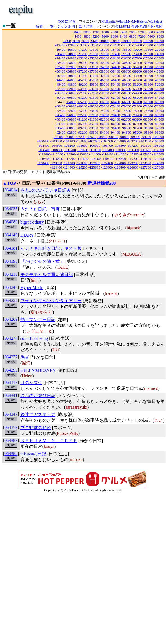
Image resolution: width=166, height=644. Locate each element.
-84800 (71, 124)
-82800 (126, 119)
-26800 (126, 58)
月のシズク (31, 383)
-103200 (132, 141)
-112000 (158, 150)
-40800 (71, 76)
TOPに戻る (67, 21)
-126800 (132, 167)
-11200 (137, 41)
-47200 (137, 80)
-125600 (94, 167)
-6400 (123, 36)
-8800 (76, 41)
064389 (11, 453)
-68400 (60, 106)
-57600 (93, 93)
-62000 (104, 98)
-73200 (82, 111)
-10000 (104, 41)
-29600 (93, 63)
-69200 (82, 106)
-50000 (104, 84)
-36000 (159, 67)
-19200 (137, 50)
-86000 (104, 124)
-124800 (69, 167)
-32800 (71, 67)
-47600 (148, 80)
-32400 (60, 67)
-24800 (71, 58)
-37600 (93, 71)
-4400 (77, 36)
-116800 (57, 159)
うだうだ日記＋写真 (40, 209)
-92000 (159, 128)
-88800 (71, 128)
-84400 (60, 124)
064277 (11, 357)
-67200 (137, 102)
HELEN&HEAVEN (38, 370)
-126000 (107, 167)
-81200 (82, 119)
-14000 (104, 45)
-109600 (83, 150)
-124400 (56, 167)
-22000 (104, 54)
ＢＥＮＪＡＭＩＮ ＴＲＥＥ (49, 441)
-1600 (105, 32)
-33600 (93, 67)
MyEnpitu (109, 21)
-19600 (148, 50)
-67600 (148, 102)
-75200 (137, 111)
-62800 (126, 98)
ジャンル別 (66, 26)
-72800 (71, 111)
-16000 (159, 45)
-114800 (120, 154)
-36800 (71, 71)
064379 (11, 427)
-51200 (137, 84)
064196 (11, 261)
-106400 (107, 146)
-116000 (158, 154)
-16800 (71, 50)
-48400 (60, 84)
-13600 (93, 45)
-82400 (115, 119)
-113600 (82, 154)
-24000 (159, 54)
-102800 (120, 141)
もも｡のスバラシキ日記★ (46, 190)
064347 (11, 414)
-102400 (107, 141)
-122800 (120, 163)
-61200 (82, 98)
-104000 (158, 141)
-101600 (81, 141)
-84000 (159, 119)
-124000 (158, 163)
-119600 (145, 159)
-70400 (115, 106)
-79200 (137, 115)
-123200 (132, 163)
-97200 (80, 137)
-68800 (71, 106)
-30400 (115, 63)
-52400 (60, 89)
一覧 (50, 26)
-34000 (104, 67)
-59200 (137, 93)
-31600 (148, 63)
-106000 (94, 146)
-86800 (126, 124)
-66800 (126, 102)
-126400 (120, 167)
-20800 (71, 54)
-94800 (126, 132)
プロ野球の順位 (36, 428)
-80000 (159, 115)
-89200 (82, 128)
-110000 (95, 150)
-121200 (69, 163)
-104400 (43, 146)
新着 (39, 26)
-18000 (104, 50)
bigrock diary (32, 222)
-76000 (159, 111)
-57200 (82, 93)
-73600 (93, 111)
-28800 (71, 63)
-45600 (93, 80)
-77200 (82, 115)
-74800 (126, 111)
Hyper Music (32, 288)
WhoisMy (124, 21)
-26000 (104, 58)
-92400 (60, 132)
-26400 (115, 58)
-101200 (69, 141)
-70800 (126, 106)
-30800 (126, 63)
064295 (11, 370)
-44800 (71, 80)
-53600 (93, 89)
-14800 (126, 45)
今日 (119, 26)
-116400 (45, 159)
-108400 (44, 150)
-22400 (115, 54)
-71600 (148, 106)
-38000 (104, 71)
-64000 (159, 98)
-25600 (93, 58)
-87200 (137, 124)
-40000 (159, 71)
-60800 (71, 98)
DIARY (27, 235)
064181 (11, 248)
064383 (11, 440)
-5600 (105, 36)
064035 (11, 209)
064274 (11, 338)
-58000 (104, 93)
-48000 (159, 80)
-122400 (107, 163)
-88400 (60, 128)
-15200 (137, 45)
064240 (11, 287)
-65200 (82, 102)
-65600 (93, 102)
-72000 (159, 106)
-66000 (104, 102)
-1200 (96, 32)
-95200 (137, 132)
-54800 (126, 89)
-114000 (95, 154)
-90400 (115, 128)
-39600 (148, 71)
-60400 (60, 98)
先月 (159, 26)
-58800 (126, 93)
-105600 (81, 146)
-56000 (159, 89)
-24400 (60, 58)
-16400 (60, 50)
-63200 (137, 98)
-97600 (91, 137)
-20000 (159, 50)
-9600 (94, 41)
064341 (11, 395)
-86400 (115, 124)
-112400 (45, 154)
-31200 (137, 63)
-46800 (126, 80)
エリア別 (85, 26)
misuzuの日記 (33, 454)
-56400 (60, 93)
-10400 (115, 41)
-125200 (81, 167)
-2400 (123, 32)
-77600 (93, 115)
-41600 (93, 76)
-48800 (71, 84)
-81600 (93, 119)
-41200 (82, 76)
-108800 (57, 150)
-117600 (82, 159)
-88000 (159, 124)
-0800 (86, 32)
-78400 (115, 115)
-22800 (126, 54)
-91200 (137, 128)
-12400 (60, 45)
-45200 (82, 80)
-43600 (148, 76)
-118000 (95, 159)
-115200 (133, 154)
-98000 (102, 137)
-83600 (148, 119)
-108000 (158, 146)
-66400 (115, 102)
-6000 (114, 36)
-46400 (115, 80)
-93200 (82, 132)
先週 (143, 26)
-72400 (60, 111)
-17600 (93, 50)
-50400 (115, 84)
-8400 (67, 41)
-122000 (94, 163)
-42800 (126, 76)
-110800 (121, 150)
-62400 (115, 98)
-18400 (115, 50)
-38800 (126, 71)
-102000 (94, 141)
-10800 (126, 41)
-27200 (137, 58)
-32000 (159, 63)
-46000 (104, 80)
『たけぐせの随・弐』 (42, 261)
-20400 (60, 54)
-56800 (71, 93)
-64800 (71, 102)
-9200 (85, 41)
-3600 (150, 32)
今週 (135, 26)
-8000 (160, 36)
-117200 (70, 159)
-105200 (69, 146)
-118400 (107, 159)
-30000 (104, 63)
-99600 (146, 137)
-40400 (60, 76)
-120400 (43, 163)
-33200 (82, 67)
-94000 (104, 132)
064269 (11, 319)
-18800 (126, 50)
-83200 (137, 119)
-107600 (145, 146)
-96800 (69, 137)
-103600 (145, 141)
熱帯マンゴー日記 (38, 320)
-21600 (93, 54)
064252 (11, 300)
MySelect (155, 21)
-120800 (56, 163)
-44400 (60, 80)
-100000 (158, 137)
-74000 (104, 111)
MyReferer (140, 21)
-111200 (133, 150)
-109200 (70, 150)
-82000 (104, 119)
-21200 (82, 54)
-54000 (104, 89)
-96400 (59, 137)
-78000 (104, 115)
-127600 (158, 167)
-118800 (120, 159)
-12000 (159, 41)
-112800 (57, 154)
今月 (150, 26)
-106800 (120, 146)
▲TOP (9, 183)
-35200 (137, 67)
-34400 (115, 67)
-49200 (82, 84)
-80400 (60, 119)
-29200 (82, 63)
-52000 (159, 84)
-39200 (137, 71)
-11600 (148, 41)
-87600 (148, 124)
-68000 (159, 102)
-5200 (96, 36)
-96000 (159, 132)
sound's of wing (34, 338)
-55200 (137, 89)
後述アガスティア (38, 414)
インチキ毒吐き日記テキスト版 (51, 248)
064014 (11, 190)
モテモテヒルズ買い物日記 (47, 275)
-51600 (148, 84)
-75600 (148, 111)
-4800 (86, 36)
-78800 (126, 115)
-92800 (71, 132)
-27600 (148, 58)
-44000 (159, 76)
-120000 (158, 159)
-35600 (148, 67)
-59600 (148, 93)
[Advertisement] (93, 10)
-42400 (115, 76)
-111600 (146, 150)
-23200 (137, 54)
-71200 (137, 106)
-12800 (71, 45)
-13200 (82, 45)
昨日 (127, 26)
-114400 (108, 154)
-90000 (104, 128)
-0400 (77, 32)
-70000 (104, 106)
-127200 (145, 167)
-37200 (82, 71)
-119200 (133, 159)
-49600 (93, 84)
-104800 (56, 146)
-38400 (115, 71)
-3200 (141, 32)
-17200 (82, 50)
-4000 (160, 32)
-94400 (115, 132)
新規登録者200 (102, 183)
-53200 (82, 89)
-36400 (60, 71)
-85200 (82, 124)
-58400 (115, 93)
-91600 (148, 128)
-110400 (108, 150)
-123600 (145, 163)
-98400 (113, 137)
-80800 (71, 119)
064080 (11, 222)
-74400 (115, 111)
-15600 (148, 45)
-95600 (148, 132)
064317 (11, 382)
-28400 (60, 63)
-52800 (71, 89)
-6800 (132, 36)
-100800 (56, 141)
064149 (11, 235)
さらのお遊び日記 (38, 396)
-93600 (93, 132)
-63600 (148, 98)
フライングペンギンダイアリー (51, 301)
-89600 (93, 128)
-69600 (93, 106)
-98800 (124, 137)
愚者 (25, 357)
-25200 (82, 58)
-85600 (93, 124)
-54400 (115, 89)
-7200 (141, 36)
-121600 (81, 163)
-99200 (135, 137)
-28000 (159, 58)
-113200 (70, 154)
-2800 (132, 32)
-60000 (159, 93)
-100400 (43, 141)
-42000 (104, 76)
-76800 (71, 115)
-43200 (137, 76)
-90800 (126, 128)
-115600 (145, 154)
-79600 (148, 115)
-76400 (60, 115)
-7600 (150, 36)
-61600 (93, 98)
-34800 (126, 67)
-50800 (126, 84)
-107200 (132, 146)
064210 (11, 274)
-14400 (115, 45)
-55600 (148, 89)
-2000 (114, 32)
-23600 (148, 54)
